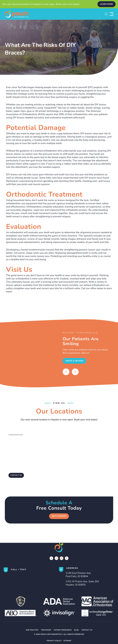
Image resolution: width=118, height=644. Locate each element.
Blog (77, 630)
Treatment (45, 630)
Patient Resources (63, 630)
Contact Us (88, 630)
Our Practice (31, 630)
